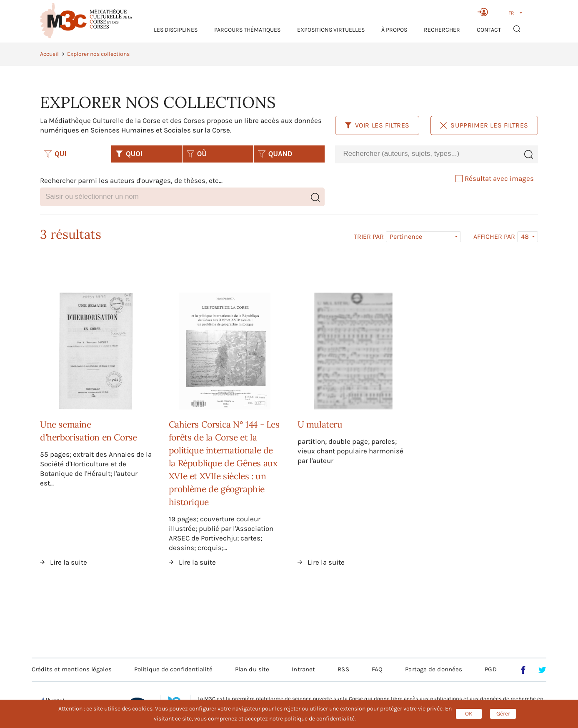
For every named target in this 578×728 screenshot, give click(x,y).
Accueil (49, 54)
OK (469, 714)
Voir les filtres (377, 125)
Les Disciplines (176, 30)
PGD (490, 669)
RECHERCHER (442, 30)
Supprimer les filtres (484, 125)
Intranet (303, 669)
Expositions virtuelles (331, 30)
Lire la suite (69, 562)
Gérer (503, 714)
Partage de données (434, 669)
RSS (343, 669)
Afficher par (494, 237)
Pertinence (406, 236)
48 (525, 236)
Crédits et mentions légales (72, 669)
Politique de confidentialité (173, 669)
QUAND (275, 154)
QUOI (129, 154)
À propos (394, 30)
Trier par (369, 237)
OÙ (197, 154)
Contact (489, 30)
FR (511, 13)
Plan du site (252, 669)
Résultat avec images (495, 178)
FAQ (377, 669)
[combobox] (427, 154)
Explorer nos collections (98, 54)
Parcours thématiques (247, 30)
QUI (55, 154)
